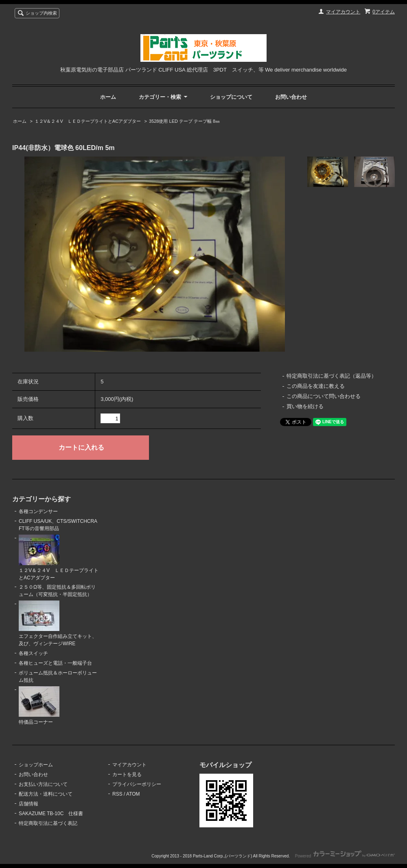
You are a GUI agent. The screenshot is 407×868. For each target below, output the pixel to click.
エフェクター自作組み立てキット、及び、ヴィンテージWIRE (58, 623)
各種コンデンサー (38, 511)
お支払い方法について (43, 784)
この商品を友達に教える (316, 386)
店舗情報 (28, 804)
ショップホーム (36, 765)
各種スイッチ (33, 653)
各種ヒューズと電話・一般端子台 (55, 663)
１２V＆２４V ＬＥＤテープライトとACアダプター (88, 121)
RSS (117, 794)
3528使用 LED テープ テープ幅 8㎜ (184, 121)
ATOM (133, 794)
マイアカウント (343, 12)
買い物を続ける (305, 406)
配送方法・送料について (46, 794)
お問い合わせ (291, 97)
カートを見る (127, 774)
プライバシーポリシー (137, 784)
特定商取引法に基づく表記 (48, 823)
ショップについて (231, 97)
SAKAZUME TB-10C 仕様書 (51, 814)
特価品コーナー (39, 706)
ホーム (108, 97)
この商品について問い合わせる (324, 396)
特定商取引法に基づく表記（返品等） (332, 376)
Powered (345, 856)
